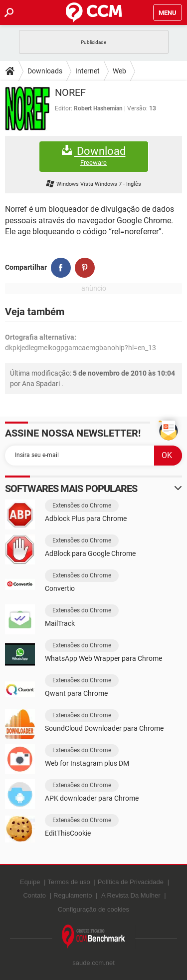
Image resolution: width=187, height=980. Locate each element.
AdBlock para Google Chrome (90, 553)
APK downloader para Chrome (92, 798)
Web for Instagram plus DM (87, 763)
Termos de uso (69, 882)
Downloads (45, 71)
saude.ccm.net (93, 963)
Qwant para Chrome (76, 693)
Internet (88, 71)
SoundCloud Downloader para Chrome (104, 728)
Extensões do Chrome (82, 505)
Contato (34, 895)
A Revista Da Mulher (131, 895)
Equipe (30, 882)
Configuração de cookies (93, 909)
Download (94, 156)
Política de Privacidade (131, 882)
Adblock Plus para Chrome (86, 518)
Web (119, 71)
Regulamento (73, 895)
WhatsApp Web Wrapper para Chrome (103, 658)
